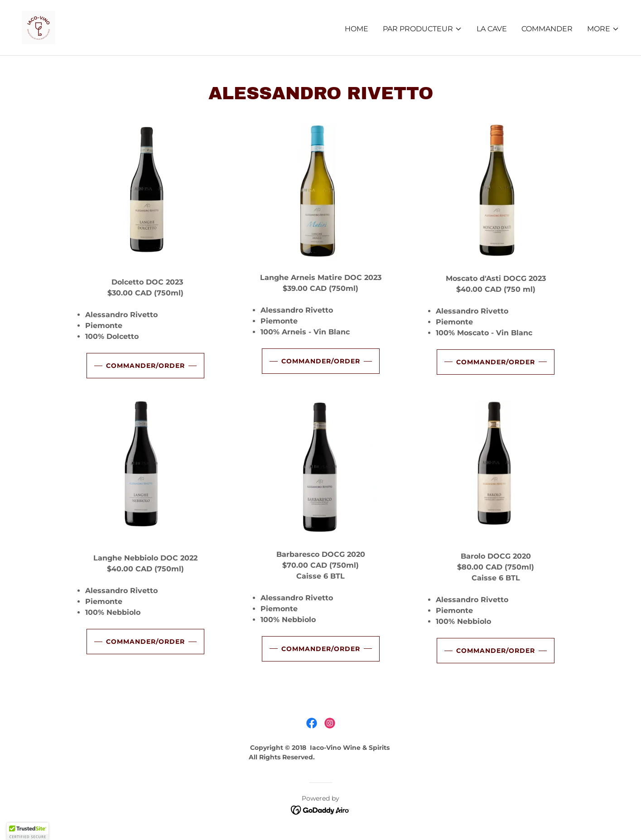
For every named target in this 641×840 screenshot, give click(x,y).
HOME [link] (357, 29)
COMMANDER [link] (547, 29)
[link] (39, 27)
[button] (422, 29)
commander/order (145, 366)
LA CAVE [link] (492, 29)
